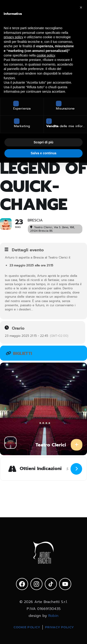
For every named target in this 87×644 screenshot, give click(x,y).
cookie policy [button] (46, 55)
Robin (53, 616)
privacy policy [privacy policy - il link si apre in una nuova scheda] (13, 37)
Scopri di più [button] (43, 142)
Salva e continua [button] (43, 153)
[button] (81, 7)
